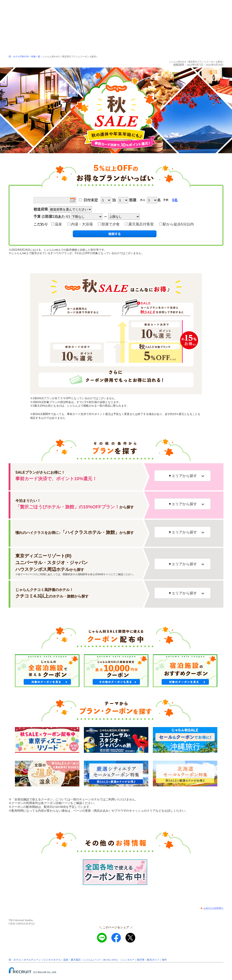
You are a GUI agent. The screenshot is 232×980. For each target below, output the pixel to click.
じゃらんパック (92, 960)
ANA (114, 960)
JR (104, 960)
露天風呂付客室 (140, 224)
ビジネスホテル (52, 960)
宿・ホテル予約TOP (19, 57)
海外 (164, 960)
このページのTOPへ (213, 908)
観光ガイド (153, 960)
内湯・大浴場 (81, 224)
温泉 (58, 224)
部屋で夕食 (110, 224)
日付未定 (91, 200)
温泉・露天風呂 (72, 960)
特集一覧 (36, 57)
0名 (175, 200)
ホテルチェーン (32, 960)
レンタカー (128, 960)
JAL (109, 960)
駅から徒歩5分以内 (176, 224)
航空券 (141, 960)
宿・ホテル (15, 960)
